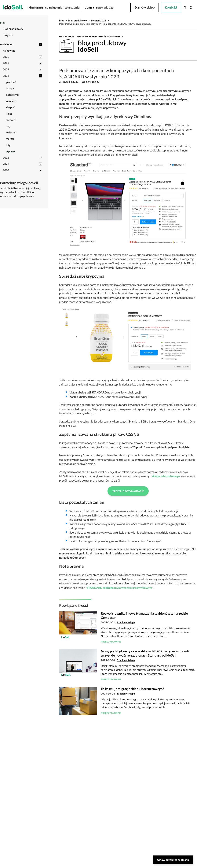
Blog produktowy (78, 20)
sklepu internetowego (166, 476)
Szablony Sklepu (90, 82)
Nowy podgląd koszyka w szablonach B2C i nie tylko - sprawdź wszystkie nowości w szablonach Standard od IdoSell (145, 653)
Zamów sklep (179, 7)
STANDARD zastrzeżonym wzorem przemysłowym (119, 588)
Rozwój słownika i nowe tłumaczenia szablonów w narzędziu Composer (144, 615)
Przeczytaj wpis (111, 642)
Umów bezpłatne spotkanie (173, 860)
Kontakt (121, 8)
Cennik (86, 8)
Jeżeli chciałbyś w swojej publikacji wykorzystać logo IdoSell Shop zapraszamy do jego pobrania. (21, 192)
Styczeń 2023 (99, 20)
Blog (62, 20)
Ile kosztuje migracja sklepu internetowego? (132, 689)
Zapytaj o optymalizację (128, 491)
